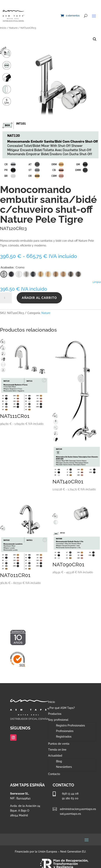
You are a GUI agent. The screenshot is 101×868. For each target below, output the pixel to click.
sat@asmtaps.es (70, 814)
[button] (95, 39)
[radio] (33, 274)
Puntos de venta (59, 744)
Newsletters (64, 767)
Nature (13, 28)
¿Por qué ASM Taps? (61, 708)
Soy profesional (58, 720)
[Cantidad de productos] (6, 298)
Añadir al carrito (39, 298)
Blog (59, 761)
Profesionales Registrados (65, 734)
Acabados (7, 267)
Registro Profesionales (71, 725)
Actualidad (55, 756)
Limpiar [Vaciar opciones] (97, 282)
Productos (55, 714)
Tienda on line (57, 750)
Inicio (3, 28)
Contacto (54, 774)
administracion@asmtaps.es (78, 809)
